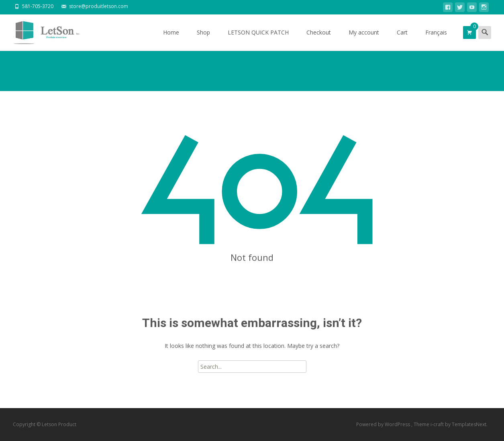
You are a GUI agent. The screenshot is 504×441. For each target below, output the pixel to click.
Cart (402, 40)
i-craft (438, 424)
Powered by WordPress (384, 424)
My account (364, 40)
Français (436, 40)
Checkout (319, 40)
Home (171, 40)
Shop (203, 40)
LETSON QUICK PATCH (258, 40)
